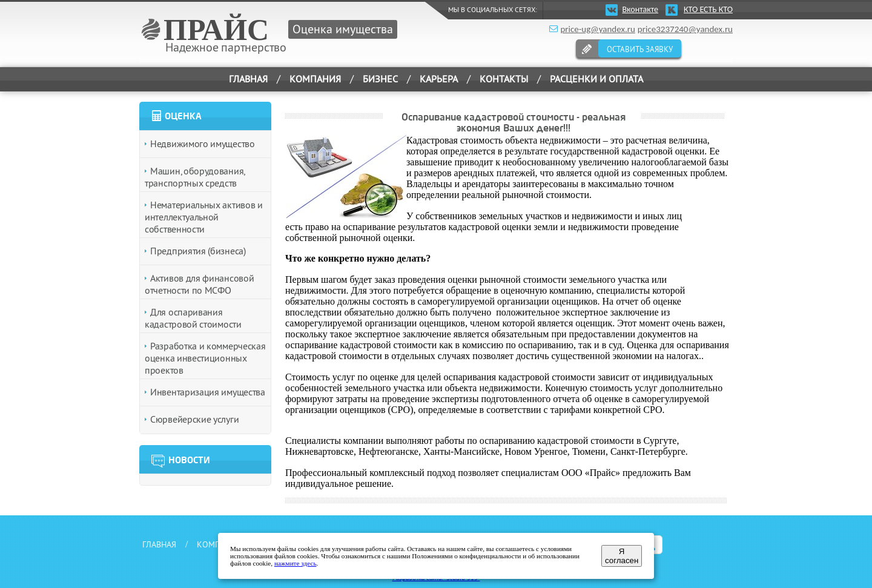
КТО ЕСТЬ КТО (708, 9)
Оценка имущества (343, 29)
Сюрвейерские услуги (194, 419)
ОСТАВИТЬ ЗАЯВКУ (640, 49)
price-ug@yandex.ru (597, 29)
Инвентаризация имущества (208, 392)
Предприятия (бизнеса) (198, 251)
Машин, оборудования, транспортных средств (195, 177)
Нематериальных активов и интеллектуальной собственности (204, 217)
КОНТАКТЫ (504, 79)
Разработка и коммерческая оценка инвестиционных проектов (205, 358)
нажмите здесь (296, 563)
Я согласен (622, 556)
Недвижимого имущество (203, 144)
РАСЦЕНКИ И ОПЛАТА (596, 79)
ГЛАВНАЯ (248, 79)
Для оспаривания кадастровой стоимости (193, 318)
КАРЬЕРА (439, 79)
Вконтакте (640, 9)
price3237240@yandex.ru (685, 29)
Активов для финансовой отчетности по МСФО (199, 284)
